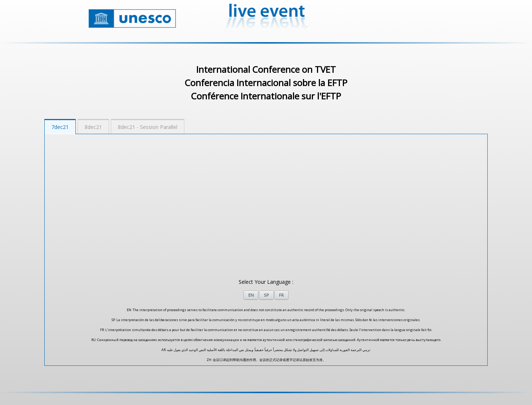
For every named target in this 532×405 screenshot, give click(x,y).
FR (281, 295)
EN (251, 295)
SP (266, 295)
